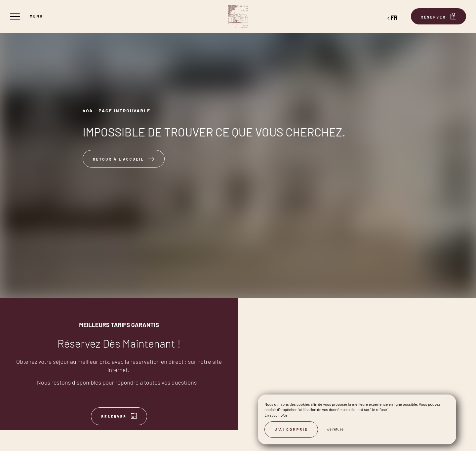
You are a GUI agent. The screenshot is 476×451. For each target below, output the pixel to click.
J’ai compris (291, 429)
